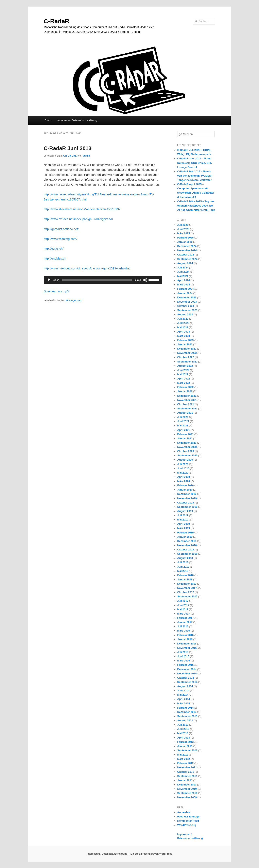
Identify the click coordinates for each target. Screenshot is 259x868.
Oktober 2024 (186, 255)
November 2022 (187, 353)
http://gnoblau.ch (55, 258)
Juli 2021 (183, 417)
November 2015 (187, 648)
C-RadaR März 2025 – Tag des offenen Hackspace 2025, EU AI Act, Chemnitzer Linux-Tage (196, 206)
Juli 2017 (183, 601)
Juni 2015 (183, 656)
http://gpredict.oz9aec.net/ (61, 229)
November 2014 (187, 674)
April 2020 (184, 477)
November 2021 (187, 400)
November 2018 (187, 545)
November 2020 (187, 447)
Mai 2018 (183, 571)
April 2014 (184, 699)
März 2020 (184, 481)
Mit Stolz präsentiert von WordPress (151, 854)
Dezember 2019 (187, 494)
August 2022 (185, 366)
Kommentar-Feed (188, 821)
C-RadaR (57, 21)
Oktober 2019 (186, 503)
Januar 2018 (185, 579)
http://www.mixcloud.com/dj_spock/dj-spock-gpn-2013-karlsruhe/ (87, 268)
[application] (103, 280)
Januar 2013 (185, 746)
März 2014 (184, 703)
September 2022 (187, 362)
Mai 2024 (183, 276)
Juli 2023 (183, 319)
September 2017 (187, 596)
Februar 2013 (185, 742)
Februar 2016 (185, 635)
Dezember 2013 (187, 712)
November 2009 (187, 797)
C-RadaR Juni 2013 (68, 148)
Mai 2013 (183, 733)
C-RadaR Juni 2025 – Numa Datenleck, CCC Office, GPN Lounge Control (195, 163)
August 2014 (185, 686)
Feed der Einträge (188, 817)
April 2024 (184, 280)
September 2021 (187, 409)
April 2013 (184, 738)
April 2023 (184, 332)
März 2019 (184, 528)
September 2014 (187, 682)
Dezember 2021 (187, 396)
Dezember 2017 (187, 584)
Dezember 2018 (187, 541)
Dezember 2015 (187, 644)
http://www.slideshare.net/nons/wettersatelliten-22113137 (82, 209)
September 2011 (187, 776)
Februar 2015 (185, 665)
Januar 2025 (185, 242)
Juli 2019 (183, 515)
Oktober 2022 (186, 357)
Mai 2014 (183, 695)
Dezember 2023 (187, 297)
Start (47, 120)
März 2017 (184, 614)
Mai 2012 (183, 755)
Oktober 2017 (186, 592)
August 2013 (185, 720)
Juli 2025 (183, 225)
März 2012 (184, 759)
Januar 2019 (185, 537)
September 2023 (187, 310)
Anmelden (184, 812)
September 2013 (187, 716)
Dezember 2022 (187, 349)
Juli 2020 (183, 464)
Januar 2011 (185, 780)
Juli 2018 (183, 562)
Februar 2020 (185, 485)
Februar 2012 (185, 763)
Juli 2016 (183, 626)
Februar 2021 (185, 434)
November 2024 (187, 250)
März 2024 (184, 285)
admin (86, 156)
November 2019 (187, 498)
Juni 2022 (183, 370)
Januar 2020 (185, 490)
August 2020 (185, 460)
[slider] (97, 280)
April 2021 (184, 430)
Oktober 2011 (186, 772)
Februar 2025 (185, 238)
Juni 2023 (183, 323)
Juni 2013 (183, 729)
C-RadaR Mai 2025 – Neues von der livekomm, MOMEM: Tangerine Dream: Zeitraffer (195, 176)
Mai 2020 (183, 473)
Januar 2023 (185, 344)
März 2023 (184, 336)
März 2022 (184, 383)
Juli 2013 (183, 725)
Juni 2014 (183, 690)
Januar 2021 (185, 438)
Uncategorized (73, 300)
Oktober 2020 (186, 451)
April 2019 (184, 524)
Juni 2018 (183, 567)
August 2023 (185, 314)
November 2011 (187, 767)
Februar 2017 (185, 618)
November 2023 (187, 302)
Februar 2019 (185, 533)
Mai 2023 (183, 327)
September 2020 (187, 455)
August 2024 (185, 263)
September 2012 (187, 750)
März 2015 (184, 661)
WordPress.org (187, 825)
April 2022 (184, 379)
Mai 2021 (183, 426)
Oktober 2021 (186, 404)
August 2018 (185, 558)
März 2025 (184, 233)
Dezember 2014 (187, 669)
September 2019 (187, 507)
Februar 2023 (185, 340)
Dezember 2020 (187, 443)
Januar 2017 (185, 622)
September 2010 (187, 793)
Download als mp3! (57, 291)
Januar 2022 (185, 391)
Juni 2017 (183, 605)
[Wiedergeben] (49, 280)
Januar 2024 (185, 293)
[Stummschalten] (145, 280)
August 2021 (185, 413)
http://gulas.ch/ (54, 249)
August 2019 (185, 511)
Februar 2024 (185, 289)
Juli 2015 (183, 652)
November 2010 (187, 789)
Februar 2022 (185, 387)
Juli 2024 (183, 268)
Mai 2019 (183, 520)
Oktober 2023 (186, 306)
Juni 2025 (183, 229)
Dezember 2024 (187, 246)
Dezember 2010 (187, 785)
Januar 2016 (185, 639)
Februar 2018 (185, 575)
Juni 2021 (183, 421)
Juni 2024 (183, 272)
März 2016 (184, 631)
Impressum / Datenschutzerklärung (77, 120)
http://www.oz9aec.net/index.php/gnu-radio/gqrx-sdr (78, 219)
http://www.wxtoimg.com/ (60, 239)
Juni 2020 (183, 468)
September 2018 (187, 554)
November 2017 (187, 588)
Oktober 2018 (186, 550)
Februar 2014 (185, 708)
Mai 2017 (183, 609)
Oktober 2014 (186, 678)
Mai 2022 (183, 374)
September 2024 (187, 259)
